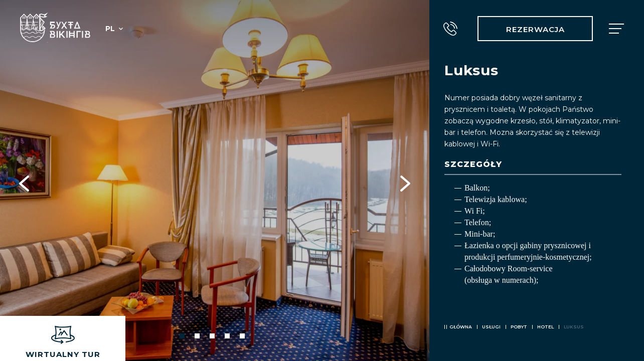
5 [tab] (242, 336)
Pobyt (519, 327)
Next (405, 180)
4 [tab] (227, 336)
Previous (24, 180)
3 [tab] (212, 336)
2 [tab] (197, 336)
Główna (461, 327)
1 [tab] (182, 336)
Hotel (545, 327)
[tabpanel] (215, 180)
